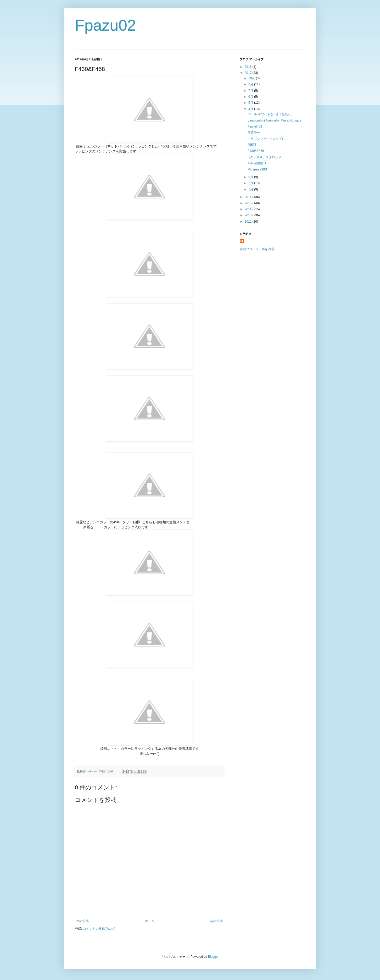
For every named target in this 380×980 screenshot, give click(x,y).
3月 (251, 177)
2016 (249, 197)
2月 (251, 183)
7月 (251, 91)
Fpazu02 (105, 25)
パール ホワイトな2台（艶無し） (271, 114)
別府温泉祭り (257, 163)
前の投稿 (216, 921)
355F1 (252, 145)
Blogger (213, 957)
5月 (251, 103)
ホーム (149, 921)
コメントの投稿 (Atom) (99, 929)
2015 (249, 203)
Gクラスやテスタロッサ (264, 157)
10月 (252, 78)
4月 (251, 109)
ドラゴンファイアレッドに (266, 139)
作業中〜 (254, 133)
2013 (249, 215)
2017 (249, 73)
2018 (249, 67)
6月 (251, 97)
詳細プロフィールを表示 (257, 249)
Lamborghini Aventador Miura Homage (274, 120)
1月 (251, 189)
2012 (249, 222)
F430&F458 (256, 151)
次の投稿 (82, 921)
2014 (249, 209)
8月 (251, 84)
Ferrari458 (255, 126)
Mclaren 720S (257, 169)
